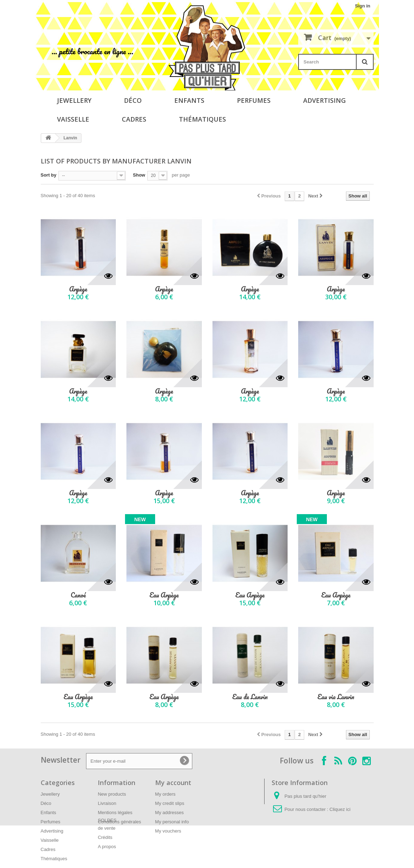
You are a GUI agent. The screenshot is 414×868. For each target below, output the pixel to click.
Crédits (105, 837)
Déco (133, 100)
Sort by (49, 175)
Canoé (78, 595)
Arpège (78, 289)
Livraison (107, 803)
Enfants (189, 100)
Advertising (324, 100)
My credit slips (170, 803)
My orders (165, 794)
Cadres (134, 119)
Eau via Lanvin (336, 697)
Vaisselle (73, 119)
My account (173, 783)
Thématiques (202, 119)
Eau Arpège (164, 595)
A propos (107, 847)
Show (139, 175)
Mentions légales (115, 813)
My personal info (172, 822)
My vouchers (168, 831)
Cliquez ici (340, 809)
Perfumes (254, 100)
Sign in (362, 6)
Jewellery (74, 100)
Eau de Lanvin (250, 697)
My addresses (169, 813)
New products (112, 794)
